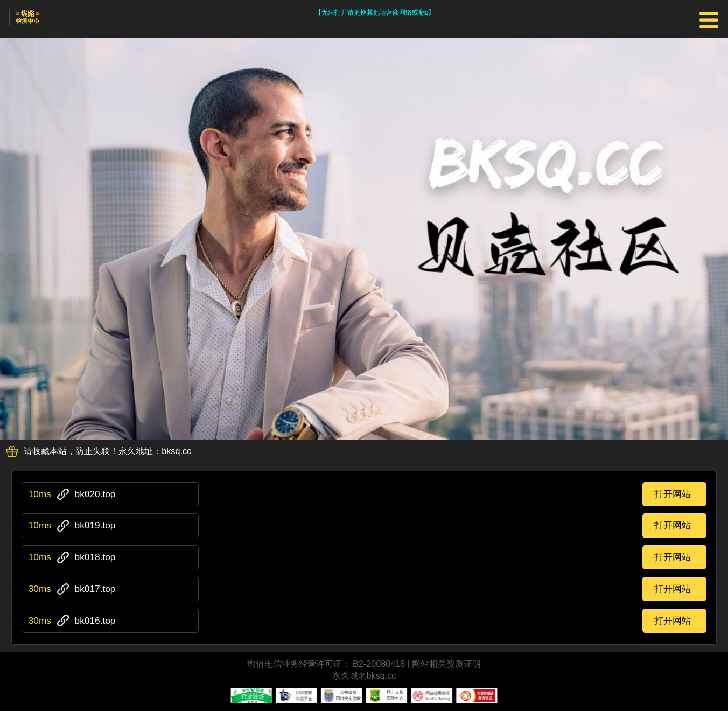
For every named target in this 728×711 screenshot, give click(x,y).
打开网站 (673, 494)
